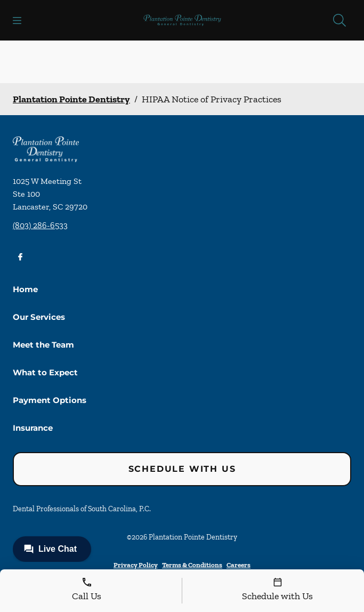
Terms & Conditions (192, 565)
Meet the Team (43, 345)
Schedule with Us (182, 469)
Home (25, 289)
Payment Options (50, 400)
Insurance (33, 428)
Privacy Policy (136, 565)
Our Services (39, 317)
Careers (238, 565)
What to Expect (45, 372)
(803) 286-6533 (40, 225)
